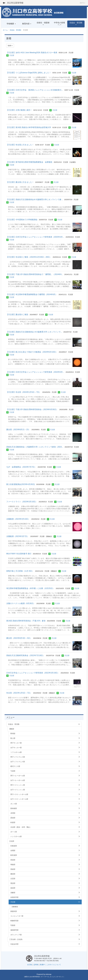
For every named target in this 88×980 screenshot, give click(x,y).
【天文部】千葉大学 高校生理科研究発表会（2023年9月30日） (32, 409)
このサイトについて (54, 965)
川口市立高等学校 (15, 3)
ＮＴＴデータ (45, 977)
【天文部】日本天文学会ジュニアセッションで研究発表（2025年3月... (35, 237)
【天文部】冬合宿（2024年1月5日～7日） (24, 392)
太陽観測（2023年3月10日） (18, 519)
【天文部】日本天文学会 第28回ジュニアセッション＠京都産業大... (35, 90)
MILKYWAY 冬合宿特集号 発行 (19, 554)
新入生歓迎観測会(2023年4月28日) (21, 484)
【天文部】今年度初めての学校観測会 (22, 220)
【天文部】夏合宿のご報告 (17, 315)
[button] (76, 24)
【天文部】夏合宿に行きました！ (20, 182)
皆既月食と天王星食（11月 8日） (20, 571)
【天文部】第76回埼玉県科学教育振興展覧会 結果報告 (29, 162)
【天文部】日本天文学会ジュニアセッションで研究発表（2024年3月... (35, 372)
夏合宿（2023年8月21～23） (18, 430)
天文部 (12, 55)
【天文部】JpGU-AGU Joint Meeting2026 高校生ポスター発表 (32, 53)
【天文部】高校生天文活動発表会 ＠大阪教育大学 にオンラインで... (34, 332)
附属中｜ (43, 965)
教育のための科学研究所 (32, 977)
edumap (49, 974)
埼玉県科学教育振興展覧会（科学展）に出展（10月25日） (30, 588)
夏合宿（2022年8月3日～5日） (19, 638)
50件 (10, 46)
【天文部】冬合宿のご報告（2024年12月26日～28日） (29, 257)
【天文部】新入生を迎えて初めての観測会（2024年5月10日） (32, 352)
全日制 (30, 965)
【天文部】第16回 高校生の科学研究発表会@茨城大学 (29, 127)
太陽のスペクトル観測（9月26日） (21, 603)
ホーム (5, 30)
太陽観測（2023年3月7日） (18, 536)
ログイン (82, 3)
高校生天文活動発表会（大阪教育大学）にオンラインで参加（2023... (35, 447)
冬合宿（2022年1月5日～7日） (19, 693)
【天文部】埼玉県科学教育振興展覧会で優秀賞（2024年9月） (32, 294)
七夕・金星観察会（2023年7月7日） (21, 467)
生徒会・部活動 (15, 30)
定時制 (36, 965)
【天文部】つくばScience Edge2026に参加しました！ (29, 73)
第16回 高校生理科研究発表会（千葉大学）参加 (26, 621)
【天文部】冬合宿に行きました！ (20, 145)
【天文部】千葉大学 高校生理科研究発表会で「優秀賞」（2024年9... (35, 274)
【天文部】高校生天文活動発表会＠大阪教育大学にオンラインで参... (35, 200)
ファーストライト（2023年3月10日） (22, 502)
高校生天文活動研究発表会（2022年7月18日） (25, 655)
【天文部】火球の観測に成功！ (19, 110)
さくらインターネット (56, 977)
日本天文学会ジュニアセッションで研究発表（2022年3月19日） (33, 673)
